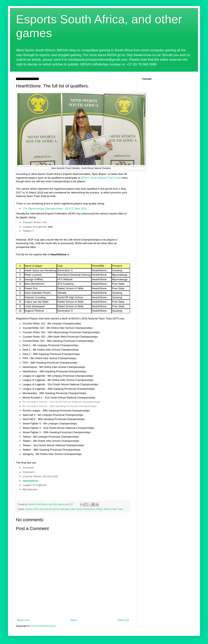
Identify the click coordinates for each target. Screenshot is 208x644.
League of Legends (35, 227)
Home (74, 620)
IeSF (36, 509)
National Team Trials (113, 509)
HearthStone (30, 481)
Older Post (123, 620)
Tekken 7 (28, 231)
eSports (29, 509)
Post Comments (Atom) (43, 626)
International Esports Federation (55, 509)
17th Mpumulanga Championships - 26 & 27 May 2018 (54, 209)
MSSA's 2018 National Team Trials (101, 178)
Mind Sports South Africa (83, 509)
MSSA (99, 509)
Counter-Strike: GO (35, 222)
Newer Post (23, 620)
